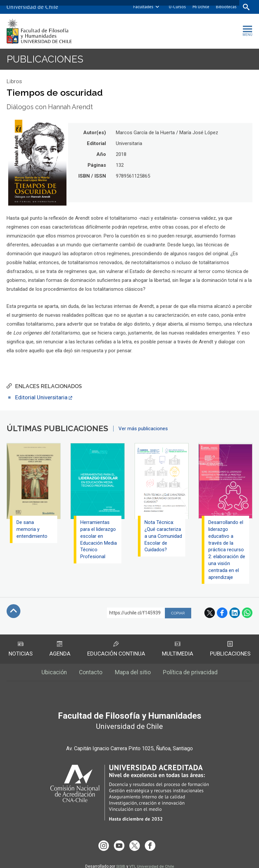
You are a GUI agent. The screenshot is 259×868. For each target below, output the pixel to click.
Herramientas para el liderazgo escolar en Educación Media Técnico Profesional (99, 540)
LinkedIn (235, 614)
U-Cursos (177, 7)
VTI (132, 859)
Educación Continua (116, 650)
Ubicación (53, 674)
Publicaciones (46, 59)
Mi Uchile (200, 7)
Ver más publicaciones (143, 429)
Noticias (21, 650)
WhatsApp (247, 614)
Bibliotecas (226, 7)
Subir (13, 612)
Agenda (60, 650)
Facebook (222, 614)
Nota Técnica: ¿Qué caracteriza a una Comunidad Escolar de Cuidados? (163, 540)
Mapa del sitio (133, 674)
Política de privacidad (191, 674)
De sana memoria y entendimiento (32, 530)
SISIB (120, 859)
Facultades (143, 7)
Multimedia (178, 650)
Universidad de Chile (156, 859)
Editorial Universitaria (41, 398)
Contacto (91, 674)
